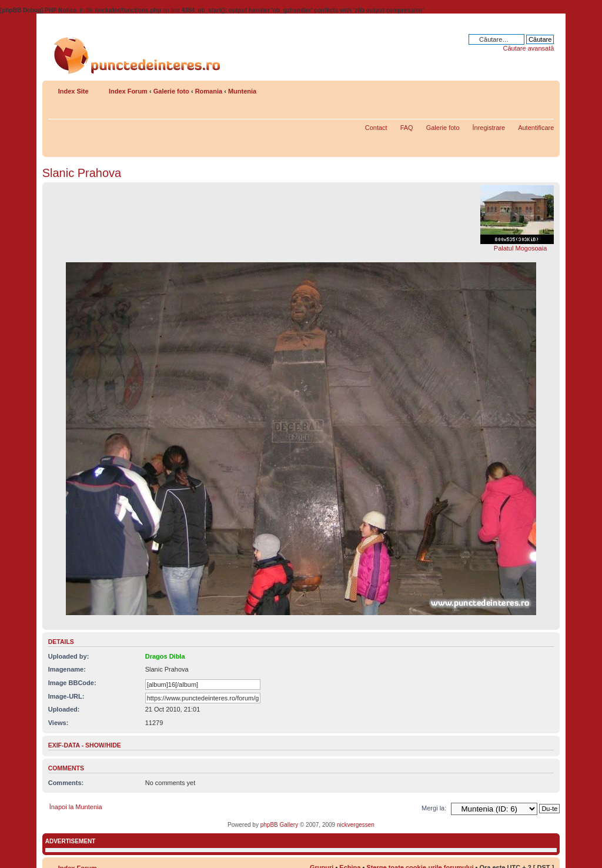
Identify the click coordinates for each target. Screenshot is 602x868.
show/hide (103, 745)
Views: (58, 723)
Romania (209, 91)
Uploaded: (64, 709)
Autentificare (536, 128)
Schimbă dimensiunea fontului (545, 89)
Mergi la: (434, 808)
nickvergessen (356, 825)
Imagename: (67, 669)
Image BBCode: (72, 683)
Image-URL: (66, 696)
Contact (376, 128)
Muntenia (242, 91)
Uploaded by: (69, 656)
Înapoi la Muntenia (76, 807)
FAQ (407, 128)
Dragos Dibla (165, 656)
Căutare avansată (528, 48)
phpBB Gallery (279, 825)
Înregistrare (489, 128)
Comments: (66, 783)
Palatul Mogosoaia (521, 248)
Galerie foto (171, 91)
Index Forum (128, 91)
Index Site (73, 91)
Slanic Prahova (82, 173)
